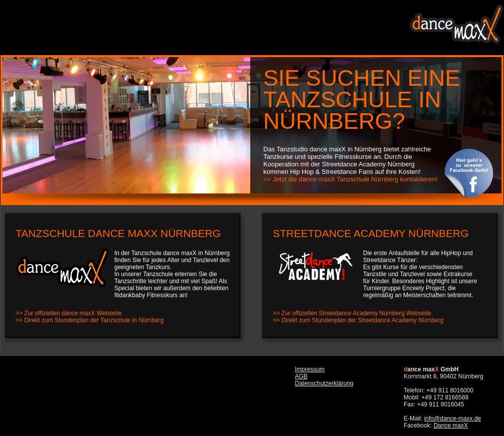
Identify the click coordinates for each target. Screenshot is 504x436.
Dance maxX (451, 425)
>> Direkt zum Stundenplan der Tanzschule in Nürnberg (90, 320)
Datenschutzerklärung (324, 383)
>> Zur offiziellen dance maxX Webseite (69, 313)
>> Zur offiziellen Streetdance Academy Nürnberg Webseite (352, 313)
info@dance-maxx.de (453, 418)
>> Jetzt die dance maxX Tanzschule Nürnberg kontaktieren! (350, 179)
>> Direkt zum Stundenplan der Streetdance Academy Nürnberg (358, 320)
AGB (301, 376)
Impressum (310, 369)
